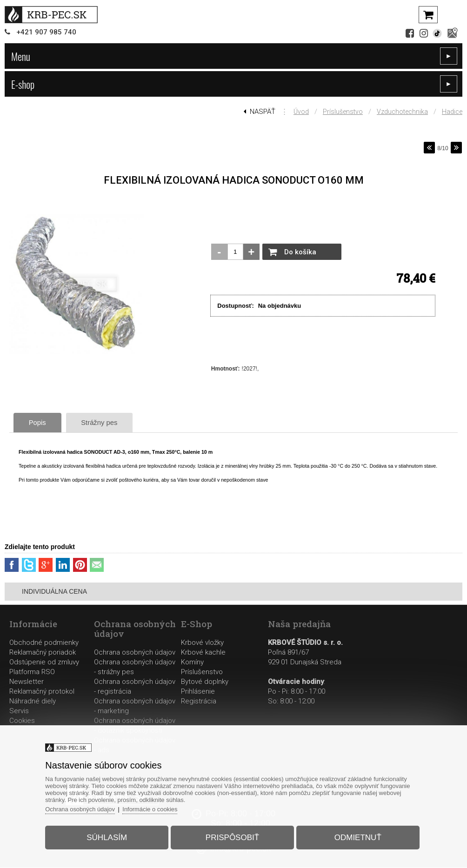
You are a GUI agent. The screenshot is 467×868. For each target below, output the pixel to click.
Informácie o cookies (152, 809)
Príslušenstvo (343, 112)
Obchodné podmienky (44, 643)
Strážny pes (103, 422)
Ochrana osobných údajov (135, 653)
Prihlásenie (198, 692)
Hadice (452, 112)
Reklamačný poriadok (43, 653)
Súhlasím (108, 837)
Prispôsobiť (232, 837)
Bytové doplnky (205, 682)
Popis (39, 422)
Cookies (22, 721)
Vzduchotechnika (402, 112)
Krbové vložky (202, 643)
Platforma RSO (32, 672)
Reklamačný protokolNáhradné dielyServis (42, 702)
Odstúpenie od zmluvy (44, 663)
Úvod (301, 112)
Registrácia (199, 702)
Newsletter (27, 682)
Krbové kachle (203, 653)
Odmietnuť (357, 837)
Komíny (192, 663)
